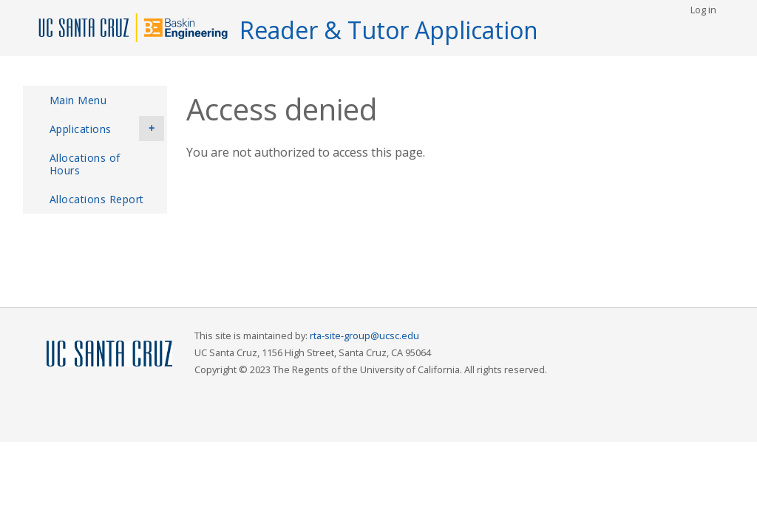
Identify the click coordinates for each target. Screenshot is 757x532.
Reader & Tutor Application (389, 30)
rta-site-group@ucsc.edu (364, 335)
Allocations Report (97, 199)
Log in (703, 10)
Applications (107, 129)
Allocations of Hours (85, 164)
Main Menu (78, 100)
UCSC (109, 354)
